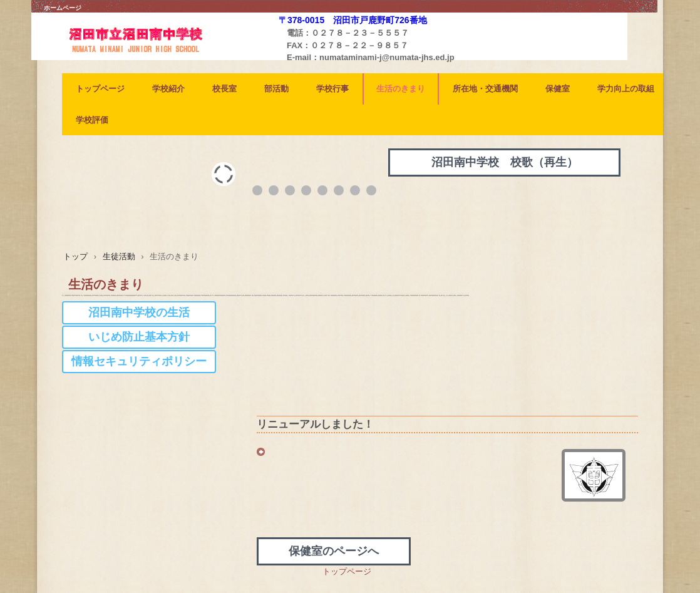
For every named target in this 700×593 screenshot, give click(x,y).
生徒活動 (119, 256)
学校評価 (92, 120)
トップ (75, 256)
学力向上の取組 (626, 89)
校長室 (224, 89)
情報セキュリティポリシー (139, 361)
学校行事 (332, 89)
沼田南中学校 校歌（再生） (505, 162)
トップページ (100, 89)
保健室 (558, 89)
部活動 (276, 89)
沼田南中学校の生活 (139, 312)
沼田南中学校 (156, 57)
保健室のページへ (334, 551)
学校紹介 (168, 89)
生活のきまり (401, 89)
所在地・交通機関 (485, 89)
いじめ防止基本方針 (139, 337)
